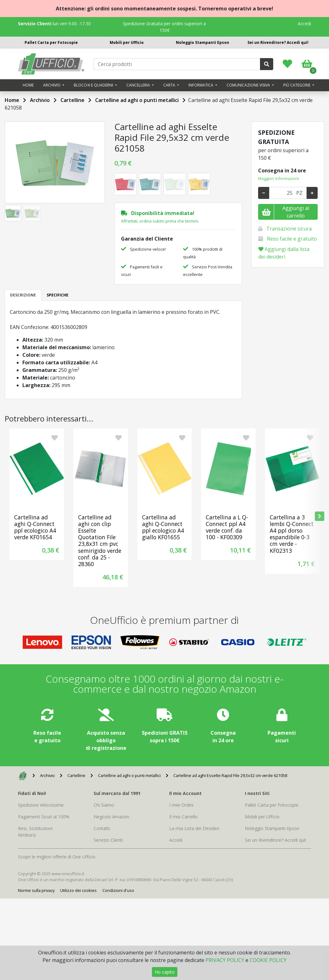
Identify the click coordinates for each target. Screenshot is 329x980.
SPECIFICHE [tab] (58, 295)
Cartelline (72, 100)
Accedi (304, 24)
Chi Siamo (104, 805)
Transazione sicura (289, 229)
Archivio (40, 100)
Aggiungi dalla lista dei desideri (284, 253)
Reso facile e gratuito (292, 239)
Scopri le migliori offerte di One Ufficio (57, 857)
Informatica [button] (201, 85)
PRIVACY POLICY (225, 960)
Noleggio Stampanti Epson (202, 42)
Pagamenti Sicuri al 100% (44, 817)
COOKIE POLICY (268, 960)
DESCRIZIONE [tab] (23, 295)
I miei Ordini (181, 805)
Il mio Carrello (183, 817)
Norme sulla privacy (36, 890)
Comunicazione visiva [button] (249, 85)
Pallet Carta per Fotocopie (51, 42)
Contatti (102, 828)
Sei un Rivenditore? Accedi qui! (278, 42)
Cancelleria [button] (139, 85)
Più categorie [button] (297, 85)
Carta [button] (170, 85)
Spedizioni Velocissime (41, 805)
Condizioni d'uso (118, 890)
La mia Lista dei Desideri (194, 828)
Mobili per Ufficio (127, 42)
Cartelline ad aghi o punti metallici (137, 100)
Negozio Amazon (111, 817)
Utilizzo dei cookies (78, 890)
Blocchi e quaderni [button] (94, 85)
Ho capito (165, 972)
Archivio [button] (52, 85)
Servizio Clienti (108, 840)
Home (28, 85)
